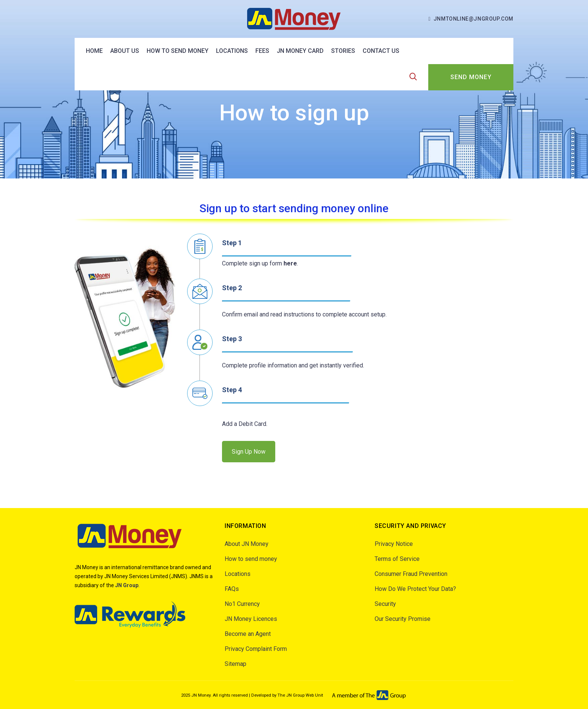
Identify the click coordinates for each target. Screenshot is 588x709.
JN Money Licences (251, 619)
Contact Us (381, 51)
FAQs (232, 589)
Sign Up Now (249, 452)
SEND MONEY (471, 77)
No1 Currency (242, 604)
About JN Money (247, 544)
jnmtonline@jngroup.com (473, 19)
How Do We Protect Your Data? (415, 589)
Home (94, 51)
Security (385, 604)
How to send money (178, 51)
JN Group (127, 585)
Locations (232, 51)
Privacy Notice (394, 544)
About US (125, 51)
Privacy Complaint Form (256, 649)
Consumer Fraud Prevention (411, 574)
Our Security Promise (403, 619)
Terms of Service (397, 559)
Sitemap (235, 664)
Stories (343, 51)
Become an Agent (248, 634)
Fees (262, 51)
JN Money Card (300, 51)
